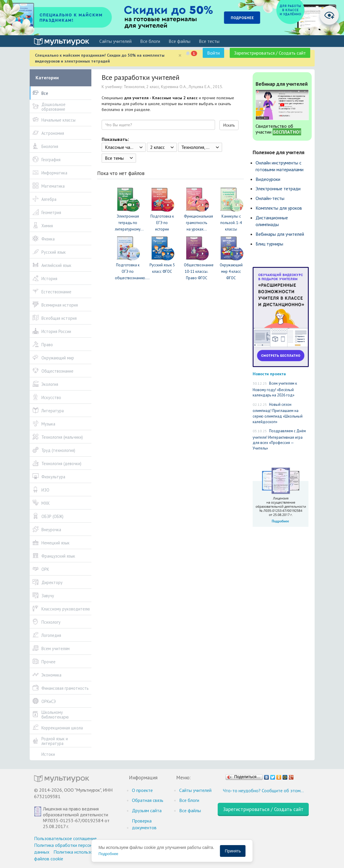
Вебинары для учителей (280, 234)
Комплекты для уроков (279, 208)
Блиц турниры (269, 244)
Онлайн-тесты (270, 198)
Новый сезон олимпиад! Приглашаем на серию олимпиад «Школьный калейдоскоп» (278, 413)
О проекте (142, 790)
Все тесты (209, 41)
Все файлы (179, 41)
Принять (233, 851)
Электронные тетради (278, 189)
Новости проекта (269, 374)
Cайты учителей (115, 41)
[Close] (180, 55)
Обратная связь (148, 800)
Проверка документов (144, 824)
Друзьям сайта (147, 810)
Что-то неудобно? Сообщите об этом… (263, 790)
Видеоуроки (268, 179)
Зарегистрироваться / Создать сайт (270, 53)
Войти (213, 53)
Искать (229, 125)
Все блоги (150, 41)
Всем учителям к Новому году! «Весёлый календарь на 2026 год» (275, 389)
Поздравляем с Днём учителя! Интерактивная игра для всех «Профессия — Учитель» (279, 440)
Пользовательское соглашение (65, 838)
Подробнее (108, 854)
